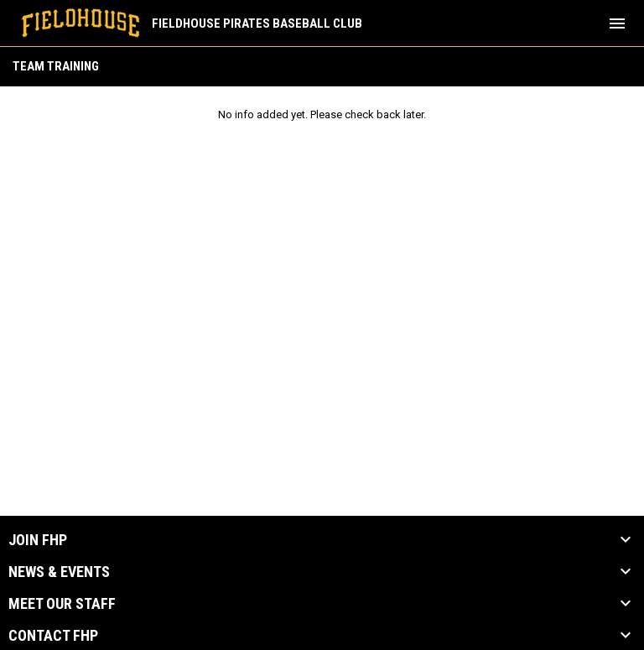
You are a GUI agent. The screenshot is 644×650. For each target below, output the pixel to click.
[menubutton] (617, 23)
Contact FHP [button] (53, 636)
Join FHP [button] (38, 540)
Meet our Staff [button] (62, 604)
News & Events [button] (59, 572)
